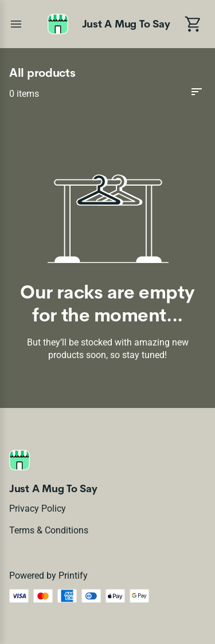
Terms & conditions (49, 530)
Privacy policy (38, 508)
